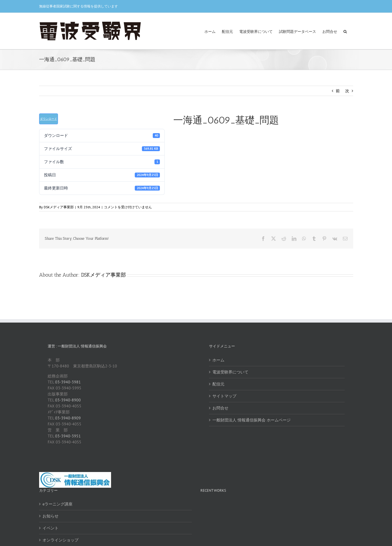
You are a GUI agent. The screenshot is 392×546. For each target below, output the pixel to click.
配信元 (218, 384)
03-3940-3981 (68, 382)
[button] (345, 31)
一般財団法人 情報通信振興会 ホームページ (252, 420)
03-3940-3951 (68, 436)
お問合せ (220, 408)
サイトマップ (224, 396)
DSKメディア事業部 (59, 207)
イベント (51, 528)
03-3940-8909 (68, 418)
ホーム (218, 360)
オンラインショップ (61, 540)
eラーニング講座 (58, 504)
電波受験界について (230, 372)
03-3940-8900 (68, 400)
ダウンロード (49, 119)
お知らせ (51, 516)
